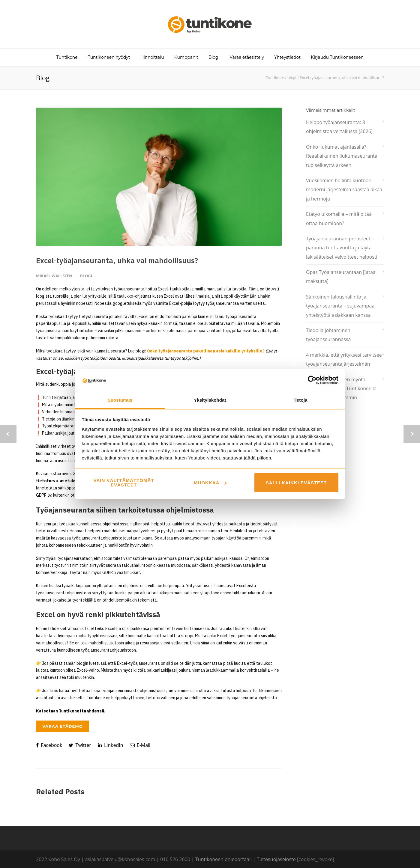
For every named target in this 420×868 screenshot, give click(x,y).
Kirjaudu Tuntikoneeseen (337, 57)
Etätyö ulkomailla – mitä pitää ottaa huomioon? (339, 218)
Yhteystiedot (287, 57)
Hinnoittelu (152, 57)
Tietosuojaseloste (276, 859)
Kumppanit (186, 57)
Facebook (49, 745)
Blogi (214, 57)
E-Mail (140, 745)
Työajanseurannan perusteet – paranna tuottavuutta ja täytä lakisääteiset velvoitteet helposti (342, 248)
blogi (292, 78)
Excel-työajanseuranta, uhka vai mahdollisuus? (117, 260)
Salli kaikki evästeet (296, 483)
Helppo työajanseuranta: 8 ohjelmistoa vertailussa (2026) (339, 127)
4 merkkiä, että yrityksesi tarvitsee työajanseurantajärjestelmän (344, 359)
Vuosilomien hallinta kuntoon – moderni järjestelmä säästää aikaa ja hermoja (344, 190)
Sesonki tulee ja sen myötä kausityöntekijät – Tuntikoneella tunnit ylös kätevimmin (341, 389)
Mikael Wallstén (54, 276)
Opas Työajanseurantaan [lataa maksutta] (341, 277)
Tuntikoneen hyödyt (109, 57)
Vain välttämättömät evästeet (124, 483)
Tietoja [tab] (300, 400)
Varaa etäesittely (247, 57)
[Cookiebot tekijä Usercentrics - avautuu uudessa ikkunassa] (312, 380)
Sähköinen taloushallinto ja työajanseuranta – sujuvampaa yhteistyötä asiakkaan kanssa (340, 306)
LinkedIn (111, 745)
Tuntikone (67, 57)
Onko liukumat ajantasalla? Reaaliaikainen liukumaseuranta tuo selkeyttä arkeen (342, 156)
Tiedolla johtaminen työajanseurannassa (328, 335)
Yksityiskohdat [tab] (210, 400)
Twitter (80, 745)
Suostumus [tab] (120, 400)
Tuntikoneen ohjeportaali (223, 859)
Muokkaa (210, 483)
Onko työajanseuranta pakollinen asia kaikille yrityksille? (206, 351)
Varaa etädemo (63, 726)
